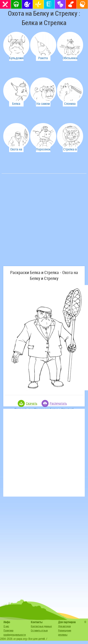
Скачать (32, 403)
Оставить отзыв (39, 630)
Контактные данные (41, 626)
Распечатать (58, 403)
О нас (6, 626)
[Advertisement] (44, 222)
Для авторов (64, 626)
